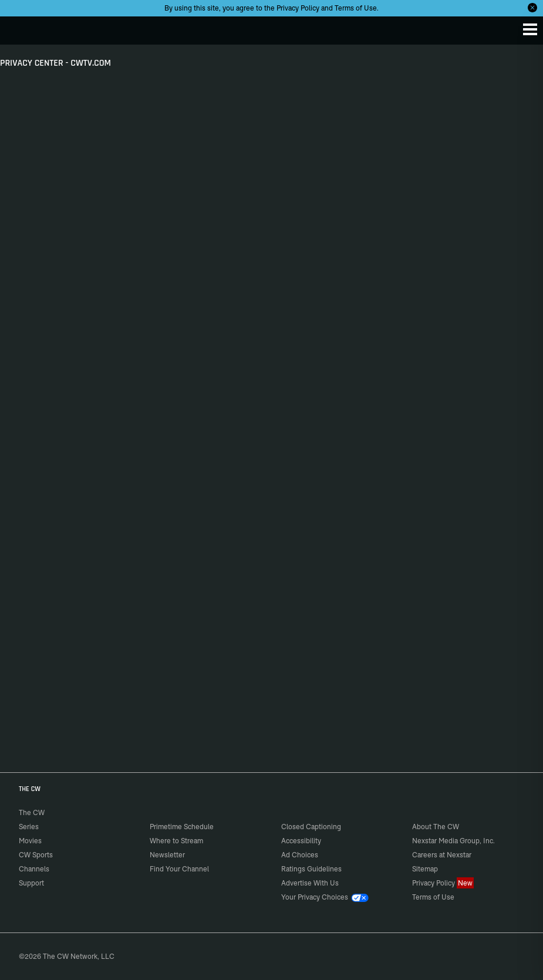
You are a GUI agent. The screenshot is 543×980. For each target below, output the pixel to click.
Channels (34, 869)
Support (31, 883)
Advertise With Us (310, 883)
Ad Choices (300, 855)
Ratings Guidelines (311, 869)
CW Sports (36, 855)
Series (29, 827)
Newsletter (167, 855)
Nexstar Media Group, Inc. (453, 841)
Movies (30, 841)
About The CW (436, 827)
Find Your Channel (179, 869)
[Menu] (530, 29)
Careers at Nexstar (442, 855)
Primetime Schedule (182, 827)
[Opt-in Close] (532, 8)
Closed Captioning (311, 827)
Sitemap (425, 869)
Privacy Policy (298, 8)
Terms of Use (356, 8)
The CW (21, 28)
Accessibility (301, 841)
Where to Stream (176, 841)
